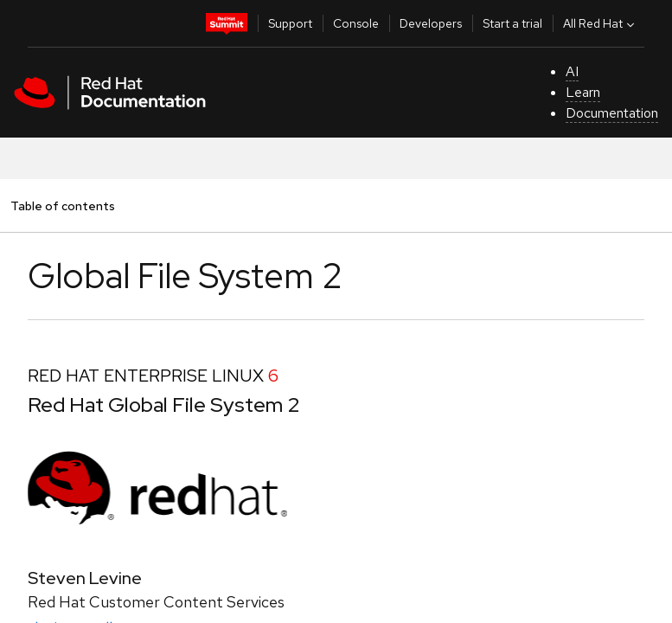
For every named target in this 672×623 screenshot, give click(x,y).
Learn (583, 92)
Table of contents (62, 206)
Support (290, 23)
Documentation (612, 113)
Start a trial (512, 23)
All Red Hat (601, 23)
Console (356, 23)
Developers (431, 23)
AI (572, 71)
